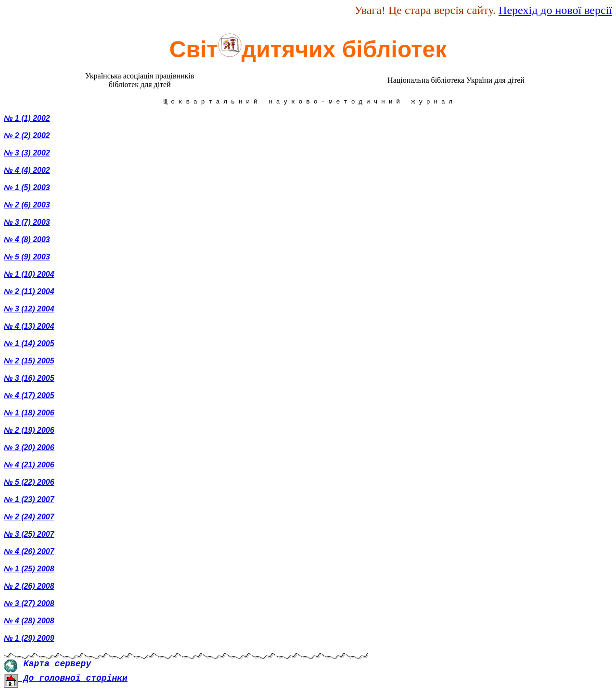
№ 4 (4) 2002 (27, 172)
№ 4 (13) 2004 (29, 328)
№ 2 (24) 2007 (29, 518)
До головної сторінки (66, 680)
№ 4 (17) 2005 (29, 397)
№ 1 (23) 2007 (29, 501)
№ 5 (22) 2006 (29, 484)
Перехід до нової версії (555, 10)
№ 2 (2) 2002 (27, 137)
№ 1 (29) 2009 (29, 640)
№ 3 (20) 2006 (29, 449)
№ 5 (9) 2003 (27, 258)
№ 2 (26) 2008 (29, 588)
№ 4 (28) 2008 (29, 622)
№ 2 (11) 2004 (29, 293)
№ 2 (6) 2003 (27, 206)
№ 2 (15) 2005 (29, 362)
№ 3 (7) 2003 (27, 224)
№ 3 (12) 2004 (29, 310)
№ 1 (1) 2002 (27, 120)
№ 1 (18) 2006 (29, 414)
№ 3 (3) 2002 (27, 154)
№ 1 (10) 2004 (29, 276)
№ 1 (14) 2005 (29, 345)
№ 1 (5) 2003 (27, 189)
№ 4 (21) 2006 (29, 466)
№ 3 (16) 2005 (29, 380)
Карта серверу (47, 665)
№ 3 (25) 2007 (29, 536)
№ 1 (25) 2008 (29, 570)
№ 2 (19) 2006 (29, 432)
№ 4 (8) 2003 (27, 241)
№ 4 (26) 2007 (29, 553)
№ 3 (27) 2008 (29, 605)
